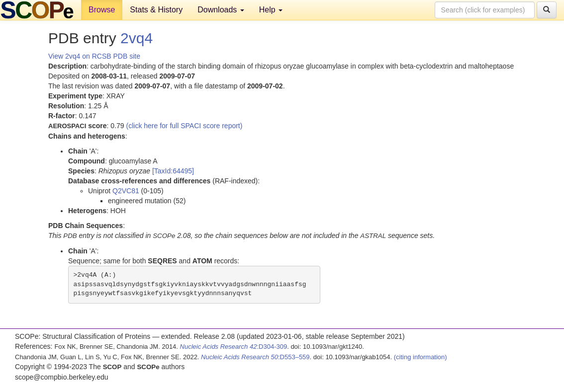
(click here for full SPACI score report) (185, 126)
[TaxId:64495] (173, 171)
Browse (102, 10)
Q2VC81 (126, 191)
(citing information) (421, 357)
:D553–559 (255, 357)
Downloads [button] (221, 10)
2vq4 (137, 38)
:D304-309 (234, 347)
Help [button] (271, 10)
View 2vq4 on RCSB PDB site (94, 56)
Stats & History (156, 10)
